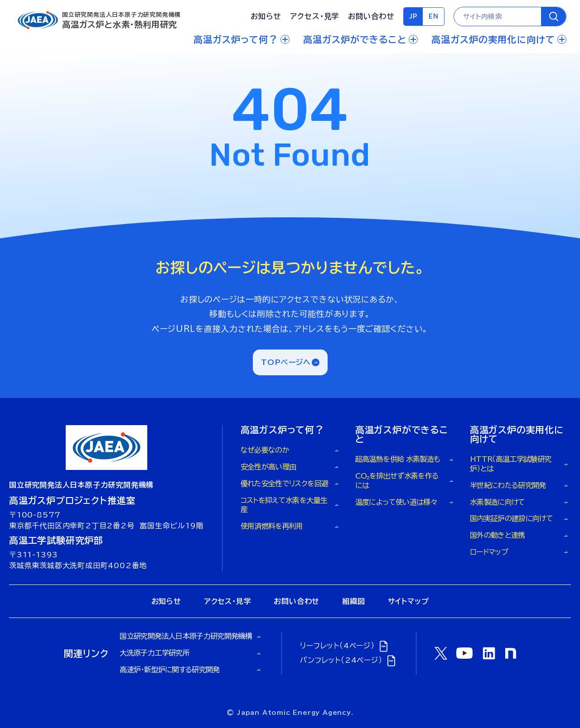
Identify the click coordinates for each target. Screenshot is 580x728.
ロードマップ (489, 552)
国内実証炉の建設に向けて (511, 518)
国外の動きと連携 (498, 535)
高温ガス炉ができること (360, 39)
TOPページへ (286, 362)
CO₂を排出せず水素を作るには (397, 481)
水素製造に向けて (498, 502)
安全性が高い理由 (268, 467)
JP (413, 17)
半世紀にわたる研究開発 (508, 485)
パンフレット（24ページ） (349, 660)
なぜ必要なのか (265, 450)
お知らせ (266, 16)
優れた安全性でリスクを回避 (285, 484)
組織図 (353, 601)
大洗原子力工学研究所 (155, 653)
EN (434, 17)
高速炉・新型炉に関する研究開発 (169, 670)
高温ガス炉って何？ (242, 39)
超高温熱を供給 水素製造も (398, 459)
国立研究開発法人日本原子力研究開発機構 (186, 636)
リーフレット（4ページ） (345, 646)
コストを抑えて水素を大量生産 (284, 505)
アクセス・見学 (314, 16)
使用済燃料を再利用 (272, 526)
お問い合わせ (371, 16)
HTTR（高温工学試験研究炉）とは (511, 464)
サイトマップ (408, 601)
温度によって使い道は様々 (396, 502)
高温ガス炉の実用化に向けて (499, 39)
